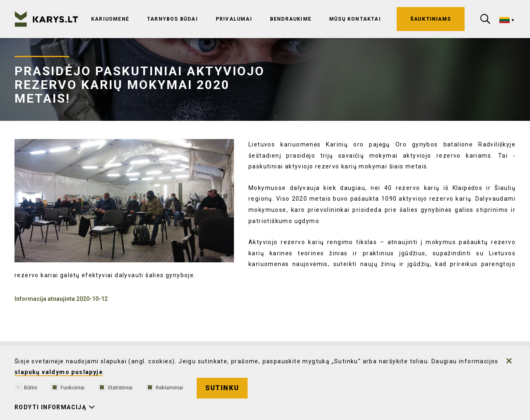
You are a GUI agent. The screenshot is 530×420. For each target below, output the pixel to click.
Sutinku (222, 388)
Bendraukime (291, 19)
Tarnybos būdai (172, 19)
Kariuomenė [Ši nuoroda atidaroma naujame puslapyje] (110, 19)
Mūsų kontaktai (355, 19)
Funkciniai (68, 387)
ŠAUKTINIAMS (431, 19)
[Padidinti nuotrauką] (124, 201)
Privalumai (234, 19)
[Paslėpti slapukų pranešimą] (509, 361)
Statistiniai (116, 387)
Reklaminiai (165, 387)
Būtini (26, 387)
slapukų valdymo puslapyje (59, 372)
